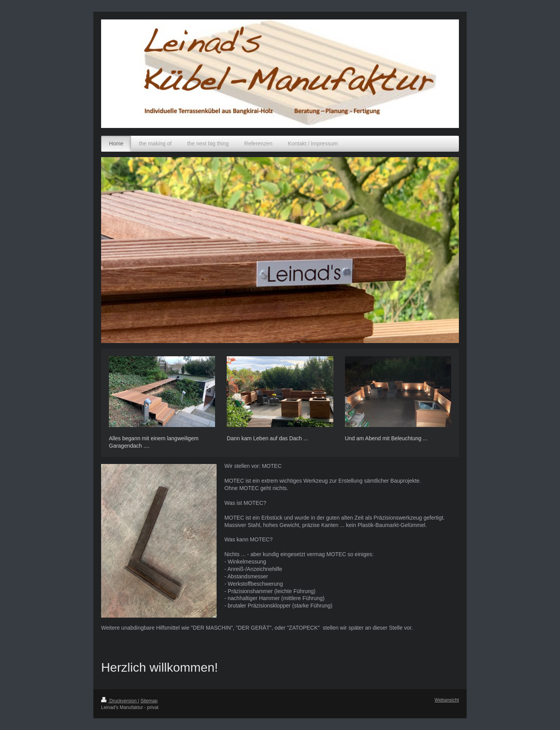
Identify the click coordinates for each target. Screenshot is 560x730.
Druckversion (120, 701)
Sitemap (149, 701)
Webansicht (447, 700)
